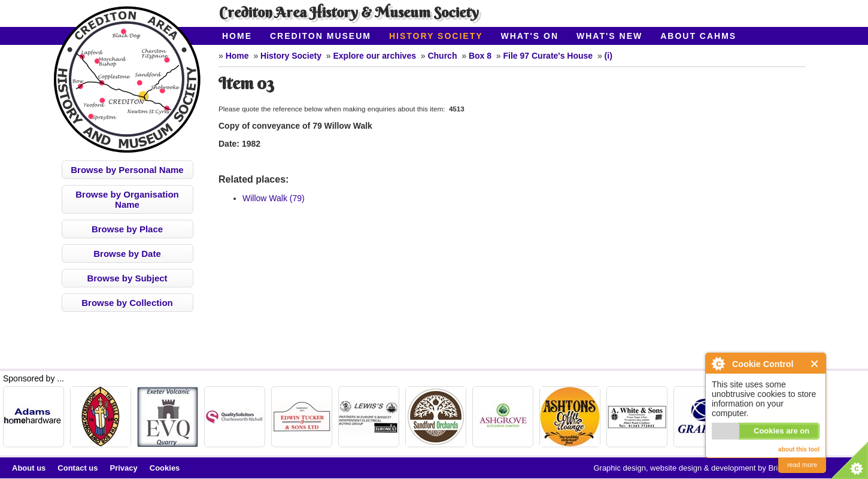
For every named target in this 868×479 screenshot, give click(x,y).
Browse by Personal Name (127, 170)
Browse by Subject (127, 278)
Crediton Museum (321, 36)
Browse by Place (127, 229)
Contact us (78, 468)
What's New (609, 36)
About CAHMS (698, 36)
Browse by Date (127, 254)
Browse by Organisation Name (127, 199)
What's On (530, 36)
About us (29, 468)
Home (237, 36)
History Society (436, 36)
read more (802, 465)
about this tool (799, 449)
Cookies (165, 468)
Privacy (124, 468)
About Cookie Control (718, 363)
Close (815, 364)
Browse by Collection (127, 303)
